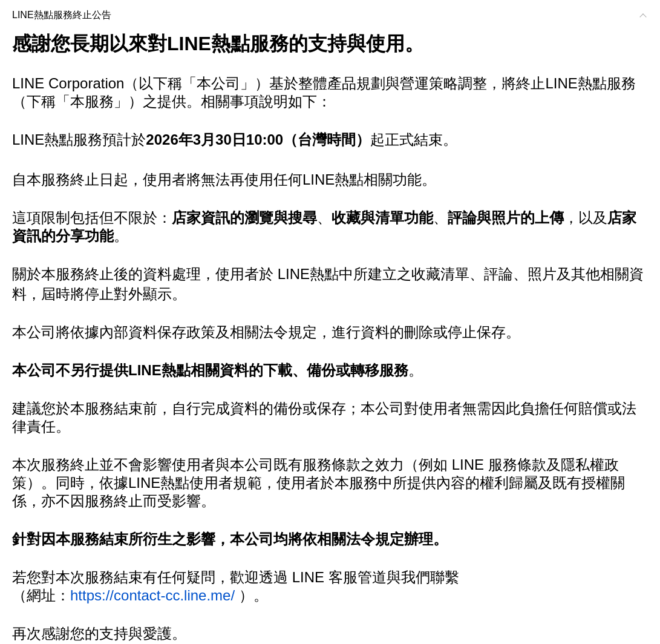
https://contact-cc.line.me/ (152, 595)
